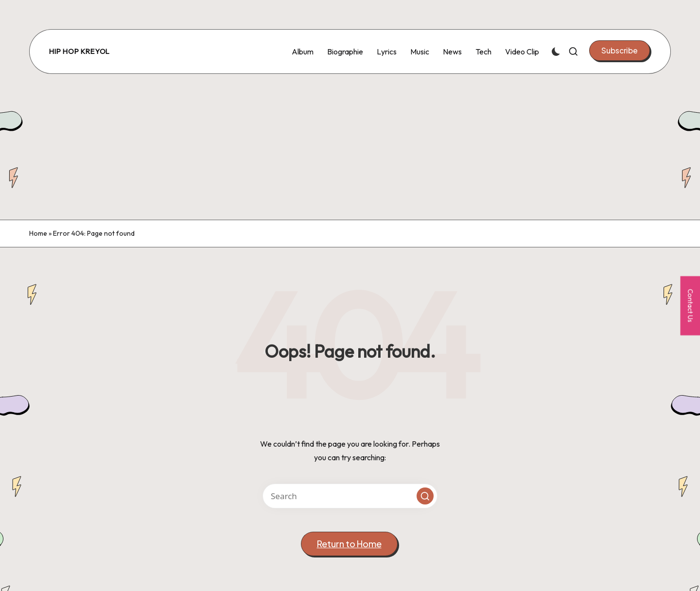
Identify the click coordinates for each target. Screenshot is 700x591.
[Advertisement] (350, 147)
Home (38, 233)
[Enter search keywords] (350, 496)
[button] (620, 51)
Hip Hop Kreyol (79, 52)
